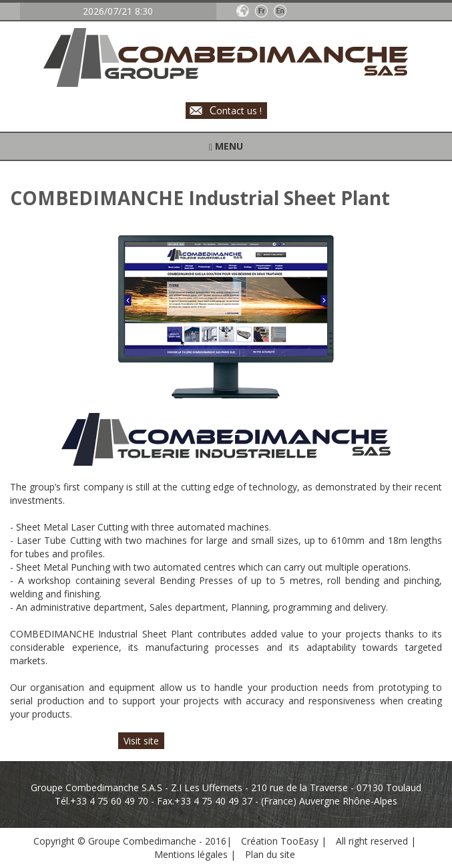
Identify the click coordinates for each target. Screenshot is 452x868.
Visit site (141, 741)
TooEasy (299, 841)
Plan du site (270, 854)
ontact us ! (236, 110)
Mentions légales (192, 854)
